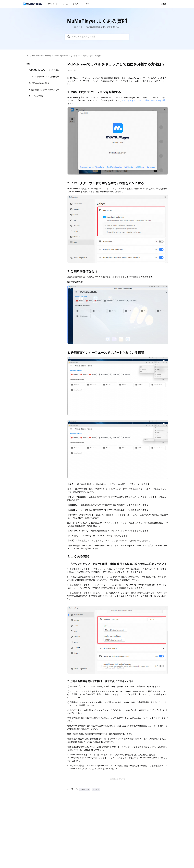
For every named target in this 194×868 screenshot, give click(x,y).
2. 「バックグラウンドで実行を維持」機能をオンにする (44, 78)
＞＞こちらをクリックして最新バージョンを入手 (143, 100)
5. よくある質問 (36, 96)
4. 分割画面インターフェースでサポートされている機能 (45, 91)
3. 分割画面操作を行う (39, 83)
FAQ (27, 56)
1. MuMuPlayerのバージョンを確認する (45, 71)
